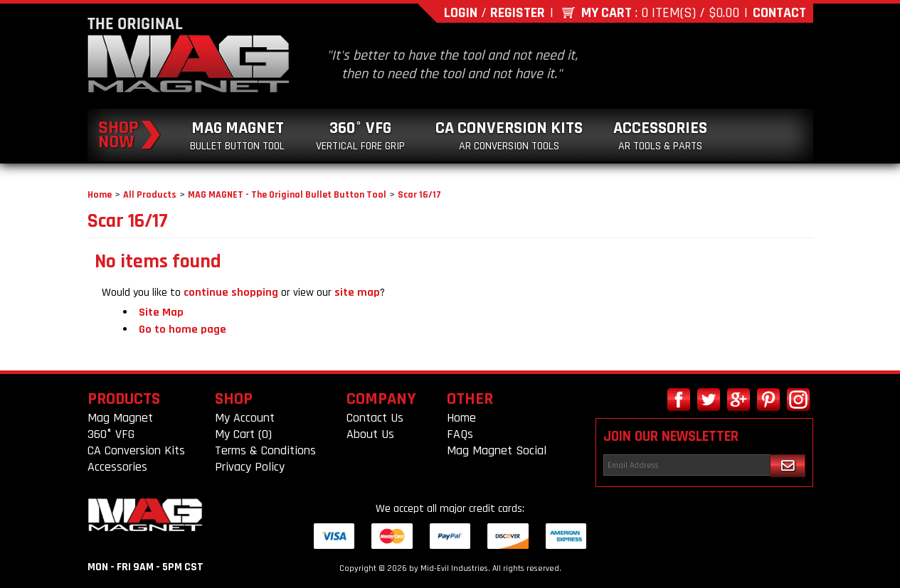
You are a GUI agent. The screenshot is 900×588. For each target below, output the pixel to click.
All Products (150, 195)
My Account (245, 418)
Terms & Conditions (265, 450)
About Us (370, 434)
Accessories (660, 135)
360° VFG (360, 135)
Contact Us (375, 418)
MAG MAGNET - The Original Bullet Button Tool (287, 195)
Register (518, 13)
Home (100, 195)
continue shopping (231, 293)
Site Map (161, 312)
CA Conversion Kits (509, 135)
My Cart (607, 13)
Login (461, 13)
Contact (779, 13)
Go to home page (182, 330)
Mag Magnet (237, 135)
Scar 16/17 (419, 195)
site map (357, 293)
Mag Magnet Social (497, 450)
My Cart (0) (243, 434)
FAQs (460, 434)
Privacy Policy (250, 467)
